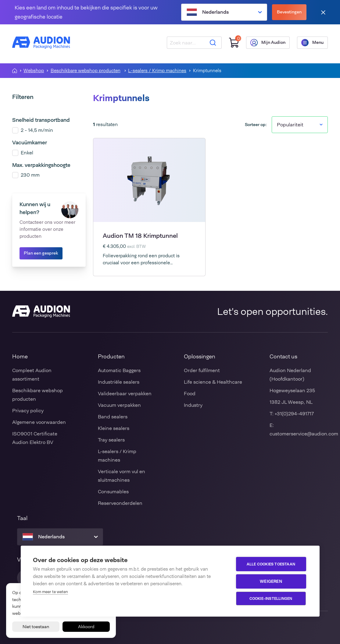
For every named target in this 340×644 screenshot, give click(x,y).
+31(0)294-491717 (294, 414)
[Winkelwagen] (234, 43)
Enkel (27, 153)
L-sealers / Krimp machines (157, 71)
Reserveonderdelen (120, 503)
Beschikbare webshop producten (86, 71)
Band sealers (113, 417)
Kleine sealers (114, 428)
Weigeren (271, 581)
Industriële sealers (119, 382)
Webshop (34, 71)
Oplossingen (200, 357)
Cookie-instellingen (271, 599)
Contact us (283, 357)
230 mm (30, 175)
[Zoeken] (213, 43)
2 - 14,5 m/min (37, 130)
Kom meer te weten (50, 592)
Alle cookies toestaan (271, 564)
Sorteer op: (256, 125)
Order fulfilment (202, 370)
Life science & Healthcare (213, 382)
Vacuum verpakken (119, 405)
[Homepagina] (15, 71)
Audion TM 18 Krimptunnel (140, 236)
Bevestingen (289, 12)
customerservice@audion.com (304, 434)
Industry (193, 405)
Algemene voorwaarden (39, 422)
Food (190, 394)
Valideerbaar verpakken (125, 394)
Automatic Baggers (119, 370)
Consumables (113, 492)
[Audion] (41, 43)
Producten (111, 357)
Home (20, 357)
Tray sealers (111, 440)
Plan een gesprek (41, 253)
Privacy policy (28, 411)
